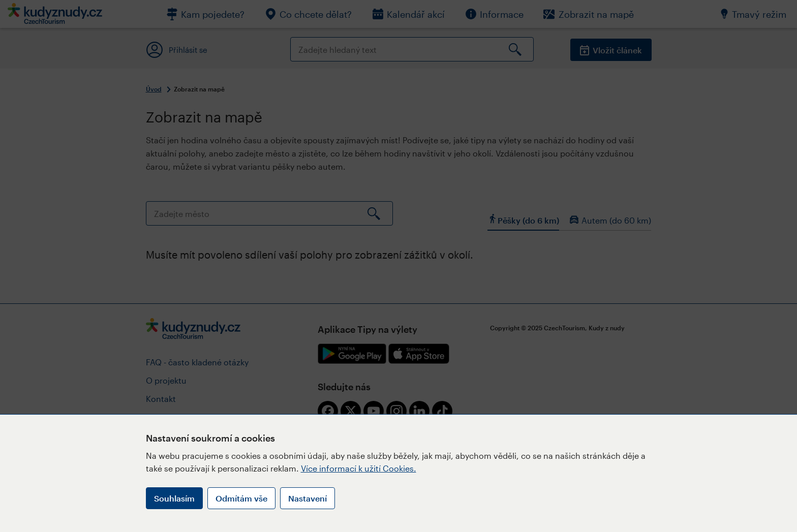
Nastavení (308, 498)
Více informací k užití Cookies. (359, 468)
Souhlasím (174, 498)
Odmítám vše (241, 498)
